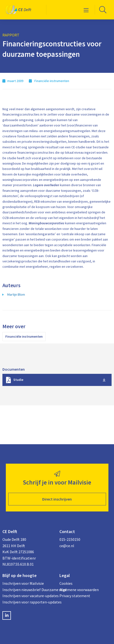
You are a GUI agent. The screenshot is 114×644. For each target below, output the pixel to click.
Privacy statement (75, 596)
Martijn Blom (16, 294)
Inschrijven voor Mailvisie (23, 583)
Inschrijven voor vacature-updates (28, 596)
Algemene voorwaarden (79, 590)
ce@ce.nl (67, 546)
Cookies (66, 583)
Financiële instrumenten (24, 336)
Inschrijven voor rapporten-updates (28, 602)
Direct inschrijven (57, 499)
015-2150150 (70, 539)
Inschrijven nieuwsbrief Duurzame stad (28, 590)
